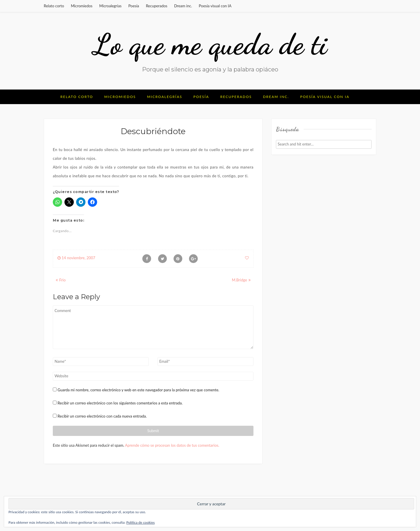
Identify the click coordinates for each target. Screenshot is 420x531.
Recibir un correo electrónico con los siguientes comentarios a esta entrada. (120, 403)
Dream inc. (183, 6)
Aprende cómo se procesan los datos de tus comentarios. (172, 445)
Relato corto (54, 6)
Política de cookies (140, 522)
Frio (62, 280)
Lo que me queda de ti (210, 44)
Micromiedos (82, 6)
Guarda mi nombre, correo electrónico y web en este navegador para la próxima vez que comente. (138, 390)
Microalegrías (110, 6)
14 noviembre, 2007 (76, 258)
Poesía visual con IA (215, 6)
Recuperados (157, 6)
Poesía (134, 6)
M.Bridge (239, 280)
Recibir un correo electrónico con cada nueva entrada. (102, 416)
